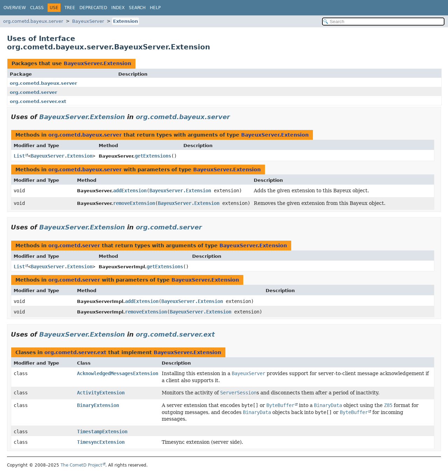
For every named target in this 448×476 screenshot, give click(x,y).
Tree (70, 8)
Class (37, 8)
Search (137, 8)
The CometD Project (81, 465)
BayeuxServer (88, 21)
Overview (15, 8)
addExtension (130, 191)
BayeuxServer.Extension (97, 63)
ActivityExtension (101, 393)
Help (155, 8)
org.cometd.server (33, 92)
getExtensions (153, 156)
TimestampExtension (102, 432)
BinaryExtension (98, 405)
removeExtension (134, 203)
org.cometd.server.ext (38, 101)
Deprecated (93, 8)
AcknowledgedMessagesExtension (118, 373)
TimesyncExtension (101, 442)
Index (118, 8)
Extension (125, 21)
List (19, 156)
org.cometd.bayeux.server (33, 21)
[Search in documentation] (383, 22)
